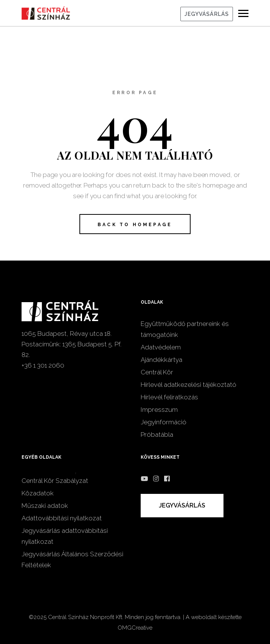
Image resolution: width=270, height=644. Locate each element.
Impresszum (159, 410)
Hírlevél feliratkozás (169, 397)
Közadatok (38, 493)
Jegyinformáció (164, 422)
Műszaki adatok (45, 506)
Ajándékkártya (161, 360)
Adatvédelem (161, 347)
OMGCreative (135, 628)
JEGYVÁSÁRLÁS (207, 14)
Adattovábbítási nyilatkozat (62, 518)
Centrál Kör (157, 372)
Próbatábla (157, 435)
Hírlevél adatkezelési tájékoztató (189, 385)
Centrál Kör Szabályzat (55, 481)
